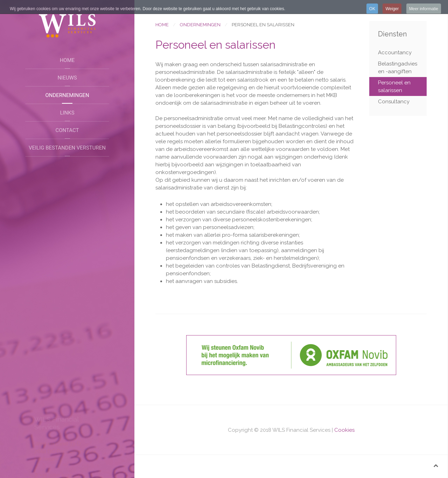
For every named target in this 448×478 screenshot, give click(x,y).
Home (67, 60)
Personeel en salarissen (394, 86)
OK (372, 9)
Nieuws (67, 78)
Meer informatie (424, 9)
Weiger (392, 9)
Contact (67, 130)
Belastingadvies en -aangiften (398, 68)
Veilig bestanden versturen (67, 148)
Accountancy (395, 53)
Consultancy (394, 102)
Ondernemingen (67, 95)
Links (67, 113)
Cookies (344, 430)
